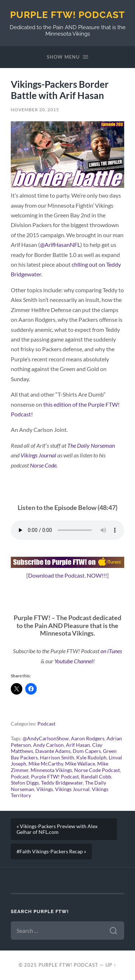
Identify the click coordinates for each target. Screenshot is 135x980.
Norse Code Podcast (97, 770)
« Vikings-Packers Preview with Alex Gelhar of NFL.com (57, 829)
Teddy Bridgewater (62, 783)
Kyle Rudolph (91, 758)
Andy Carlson (48, 745)
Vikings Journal (38, 455)
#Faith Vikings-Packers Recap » (51, 852)
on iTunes (111, 651)
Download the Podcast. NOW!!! (67, 575)
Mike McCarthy (46, 764)
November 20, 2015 (35, 110)
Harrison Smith (57, 758)
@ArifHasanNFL (60, 245)
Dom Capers (87, 751)
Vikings (45, 789)
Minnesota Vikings (51, 770)
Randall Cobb (96, 777)
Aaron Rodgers (88, 739)
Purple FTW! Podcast (67, 15)
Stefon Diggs (25, 783)
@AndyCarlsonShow (46, 739)
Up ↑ (111, 965)
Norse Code (43, 465)
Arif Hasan (78, 745)
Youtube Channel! (74, 661)
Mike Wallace (80, 764)
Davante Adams (53, 751)
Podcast (46, 724)
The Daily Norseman (91, 445)
